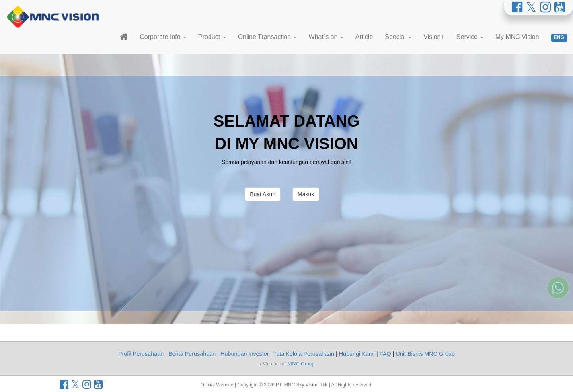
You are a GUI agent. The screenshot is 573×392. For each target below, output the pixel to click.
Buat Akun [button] (263, 194)
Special (398, 37)
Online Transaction (267, 37)
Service (470, 37)
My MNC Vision (517, 37)
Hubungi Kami (357, 354)
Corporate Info (163, 37)
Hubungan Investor (245, 354)
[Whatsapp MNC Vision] (558, 265)
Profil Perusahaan (141, 354)
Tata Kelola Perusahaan (304, 354)
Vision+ (434, 37)
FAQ (385, 354)
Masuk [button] (306, 194)
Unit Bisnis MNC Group (425, 354)
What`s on (326, 37)
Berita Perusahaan (192, 354)
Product (212, 37)
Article (364, 37)
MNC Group (301, 364)
